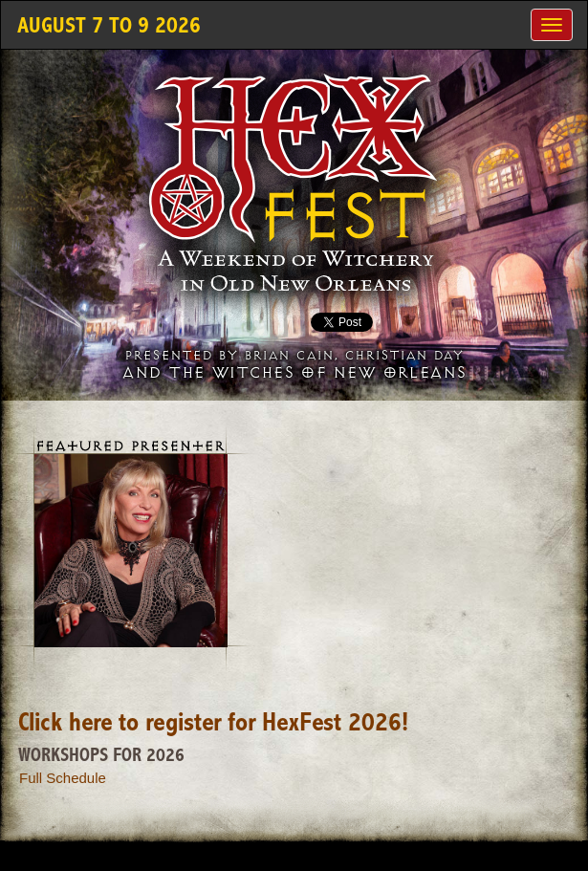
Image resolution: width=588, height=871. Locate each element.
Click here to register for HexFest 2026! (213, 724)
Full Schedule (63, 778)
